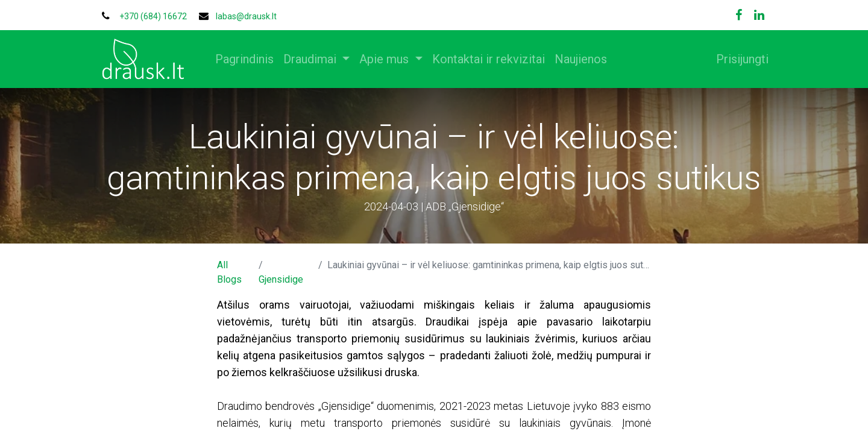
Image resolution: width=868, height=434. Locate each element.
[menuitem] (249, 59)
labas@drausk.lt (246, 16)
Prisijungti (737, 59)
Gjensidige (281, 279)
